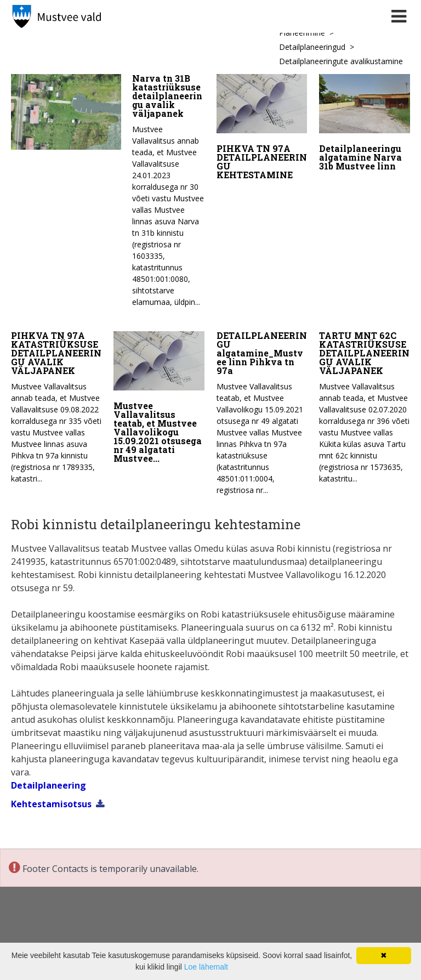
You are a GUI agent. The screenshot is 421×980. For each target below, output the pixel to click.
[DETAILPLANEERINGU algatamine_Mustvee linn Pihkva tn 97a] (262, 409)
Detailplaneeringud (312, 47)
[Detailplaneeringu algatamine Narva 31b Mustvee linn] (365, 125)
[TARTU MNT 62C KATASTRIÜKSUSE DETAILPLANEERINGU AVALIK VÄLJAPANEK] (365, 403)
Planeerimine (302, 33)
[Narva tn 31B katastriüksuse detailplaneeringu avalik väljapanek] (108, 194)
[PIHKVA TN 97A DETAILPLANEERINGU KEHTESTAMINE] (262, 129)
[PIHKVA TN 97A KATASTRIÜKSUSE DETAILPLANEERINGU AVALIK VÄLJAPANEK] (56, 403)
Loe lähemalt (206, 967)
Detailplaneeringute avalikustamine (341, 61)
